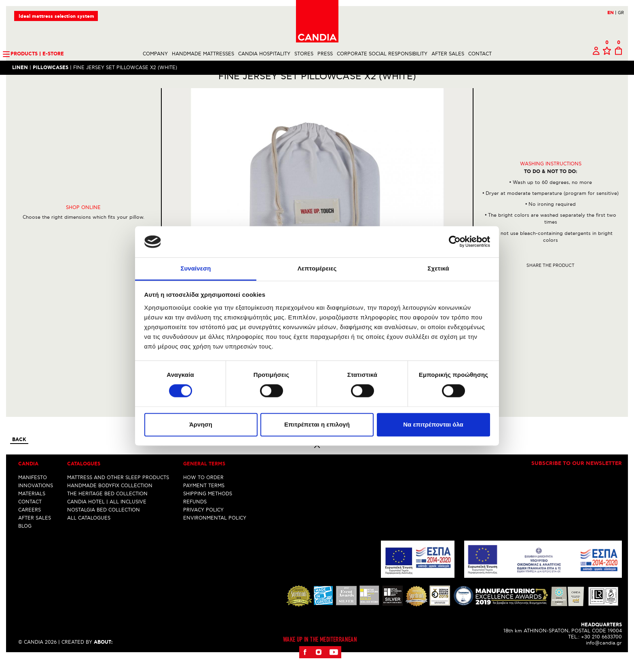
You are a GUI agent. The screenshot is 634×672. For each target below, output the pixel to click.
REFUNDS (195, 516)
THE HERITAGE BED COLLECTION (107, 508)
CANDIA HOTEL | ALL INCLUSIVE (107, 516)
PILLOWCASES (51, 68)
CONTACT (480, 54)
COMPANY (155, 54)
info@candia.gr (604, 657)
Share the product (551, 279)
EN (612, 13)
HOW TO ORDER (203, 491)
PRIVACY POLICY (203, 524)
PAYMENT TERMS (204, 500)
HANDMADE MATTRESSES (203, 54)
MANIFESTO (33, 491)
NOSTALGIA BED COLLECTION (104, 524)
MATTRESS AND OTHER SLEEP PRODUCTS (118, 491)
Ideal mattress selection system (56, 16)
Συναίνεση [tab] (195, 268)
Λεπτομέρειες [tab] (317, 268)
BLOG (25, 540)
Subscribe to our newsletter (577, 478)
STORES (304, 54)
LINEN (20, 68)
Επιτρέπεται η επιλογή (317, 424)
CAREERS (30, 524)
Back (19, 454)
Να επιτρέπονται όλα (433, 424)
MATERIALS (32, 508)
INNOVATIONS (36, 500)
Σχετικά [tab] (438, 268)
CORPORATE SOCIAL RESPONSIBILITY (382, 54)
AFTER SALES (448, 54)
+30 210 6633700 (601, 651)
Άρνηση (201, 424)
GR (621, 13)
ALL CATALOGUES (89, 532)
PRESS (325, 54)
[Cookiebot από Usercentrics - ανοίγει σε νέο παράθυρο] (455, 242)
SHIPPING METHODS (208, 508)
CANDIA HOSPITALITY (264, 54)
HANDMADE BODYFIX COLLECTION (110, 500)
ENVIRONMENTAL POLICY (215, 532)
